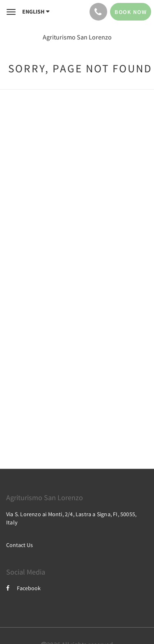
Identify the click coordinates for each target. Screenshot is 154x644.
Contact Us (20, 545)
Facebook (23, 588)
